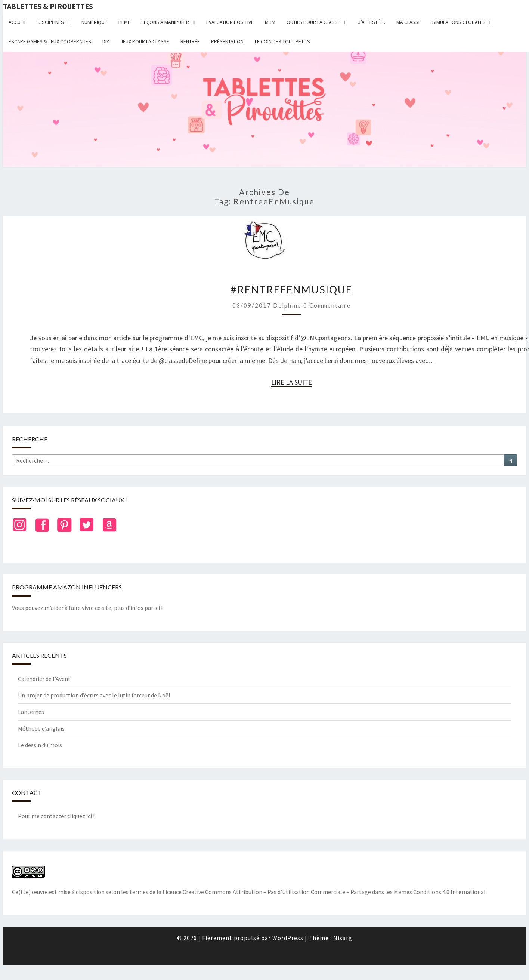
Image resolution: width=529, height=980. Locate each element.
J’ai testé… (372, 22)
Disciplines (51, 22)
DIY (106, 41)
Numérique (94, 22)
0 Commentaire (327, 305)
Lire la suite (292, 382)
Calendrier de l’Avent (44, 679)
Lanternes (31, 712)
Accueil (18, 22)
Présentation (227, 41)
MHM (270, 22)
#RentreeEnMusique (291, 289)
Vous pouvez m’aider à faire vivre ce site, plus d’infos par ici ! (87, 608)
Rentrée (190, 41)
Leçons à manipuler (165, 22)
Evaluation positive (230, 22)
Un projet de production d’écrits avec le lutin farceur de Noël (94, 695)
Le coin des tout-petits (282, 41)
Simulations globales (459, 22)
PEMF (124, 22)
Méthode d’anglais (41, 728)
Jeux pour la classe (145, 41)
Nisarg (343, 938)
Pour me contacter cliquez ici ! (56, 816)
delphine (287, 305)
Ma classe (409, 22)
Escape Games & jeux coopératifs (50, 41)
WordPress (288, 938)
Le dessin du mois (40, 745)
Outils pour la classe (313, 22)
